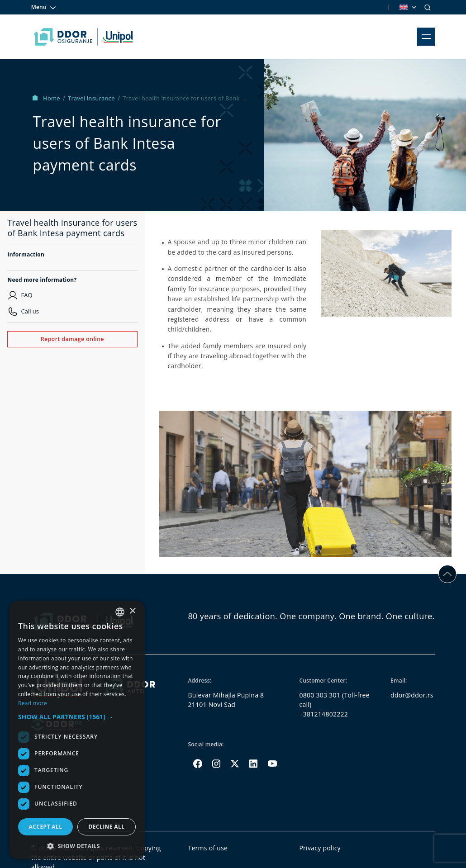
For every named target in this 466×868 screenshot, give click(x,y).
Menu (44, 7)
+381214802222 (323, 714)
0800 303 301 (320, 695)
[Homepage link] (83, 37)
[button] (77, 717)
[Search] (428, 7)
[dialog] (77, 730)
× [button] (132, 611)
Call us (30, 311)
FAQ (26, 295)
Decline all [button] (107, 827)
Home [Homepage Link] (47, 98)
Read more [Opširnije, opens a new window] (33, 703)
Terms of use (208, 848)
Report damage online (72, 339)
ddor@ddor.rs (412, 695)
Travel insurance (92, 98)
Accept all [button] (46, 827)
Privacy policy (320, 848)
